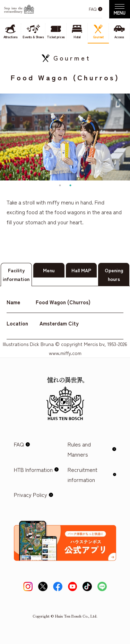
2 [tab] (70, 185)
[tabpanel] (65, 137)
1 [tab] (60, 185)
